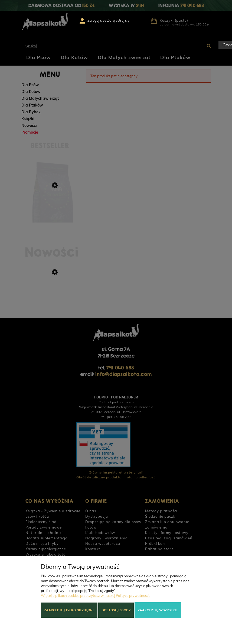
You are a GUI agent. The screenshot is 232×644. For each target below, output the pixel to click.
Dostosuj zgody (116, 610)
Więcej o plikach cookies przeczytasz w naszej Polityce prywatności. (95, 595)
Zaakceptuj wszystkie (158, 610)
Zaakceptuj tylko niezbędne (69, 610)
